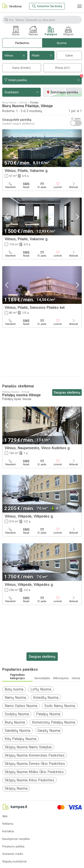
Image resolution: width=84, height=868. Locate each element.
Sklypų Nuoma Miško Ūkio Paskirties (34, 772)
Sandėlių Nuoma (17, 731)
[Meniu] (80, 6)
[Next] (77, 148)
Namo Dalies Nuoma (21, 706)
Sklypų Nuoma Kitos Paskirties (29, 780)
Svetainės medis (13, 854)
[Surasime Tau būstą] (47, 6)
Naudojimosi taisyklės (16, 839)
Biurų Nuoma (15, 722)
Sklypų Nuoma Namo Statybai (28, 747)
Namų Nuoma (15, 698)
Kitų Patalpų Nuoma (20, 739)
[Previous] (7, 148)
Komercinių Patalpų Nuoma (54, 722)
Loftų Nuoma (41, 689)
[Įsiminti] (58, 185)
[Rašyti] (26, 185)
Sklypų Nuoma (16, 788)
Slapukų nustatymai (14, 862)
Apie (5, 816)
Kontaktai (8, 831)
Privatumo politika (13, 847)
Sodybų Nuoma (17, 714)
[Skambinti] (10, 185)
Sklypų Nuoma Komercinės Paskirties (35, 755)
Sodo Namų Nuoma (60, 706)
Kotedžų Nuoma (46, 698)
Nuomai (62, 43)
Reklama (8, 824)
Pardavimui (22, 43)
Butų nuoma (14, 689)
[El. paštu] (42, 185)
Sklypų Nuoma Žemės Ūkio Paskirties (35, 764)
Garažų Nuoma (49, 731)
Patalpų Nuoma (48, 714)
